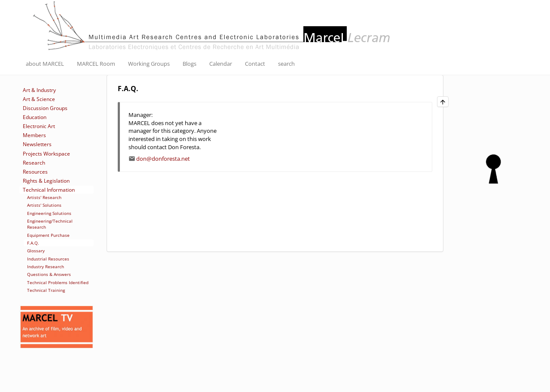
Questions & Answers (49, 274)
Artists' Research (44, 197)
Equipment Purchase (48, 235)
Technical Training (46, 290)
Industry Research (46, 266)
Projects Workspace (46, 154)
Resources (35, 172)
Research (34, 163)
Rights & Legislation (46, 181)
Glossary (36, 251)
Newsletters (37, 144)
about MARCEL (45, 64)
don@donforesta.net (163, 159)
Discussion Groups (45, 108)
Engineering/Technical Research (50, 224)
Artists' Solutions (44, 205)
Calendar (221, 64)
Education (35, 117)
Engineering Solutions (49, 213)
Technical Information (49, 190)
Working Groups (149, 64)
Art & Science (39, 99)
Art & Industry (39, 90)
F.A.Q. (33, 243)
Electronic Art (39, 126)
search (286, 64)
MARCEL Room (96, 64)
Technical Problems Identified (58, 282)
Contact (255, 64)
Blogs (189, 64)
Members (34, 135)
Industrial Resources (48, 259)
